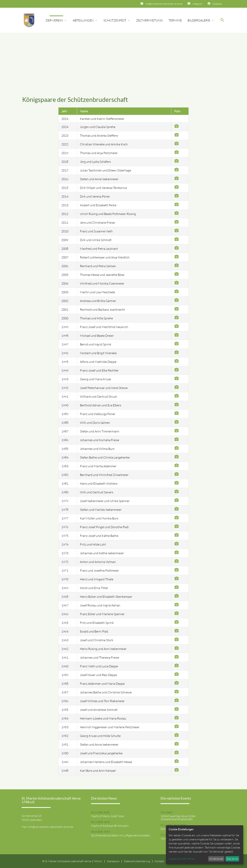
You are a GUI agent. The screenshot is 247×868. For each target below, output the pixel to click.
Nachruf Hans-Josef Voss (108, 816)
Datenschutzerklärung (137, 861)
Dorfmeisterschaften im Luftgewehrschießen (121, 835)
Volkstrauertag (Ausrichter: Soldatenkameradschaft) (178, 818)
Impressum (113, 861)
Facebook (217, 4)
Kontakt (159, 861)
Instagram (197, 4)
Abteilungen (85, 20)
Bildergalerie (201, 20)
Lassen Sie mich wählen (182, 859)
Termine (175, 20)
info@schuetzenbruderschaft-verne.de (164, 4)
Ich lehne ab (216, 859)
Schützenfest (117, 20)
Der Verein (56, 20)
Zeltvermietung (149, 20)
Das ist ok (232, 859)
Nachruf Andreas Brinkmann (110, 826)
